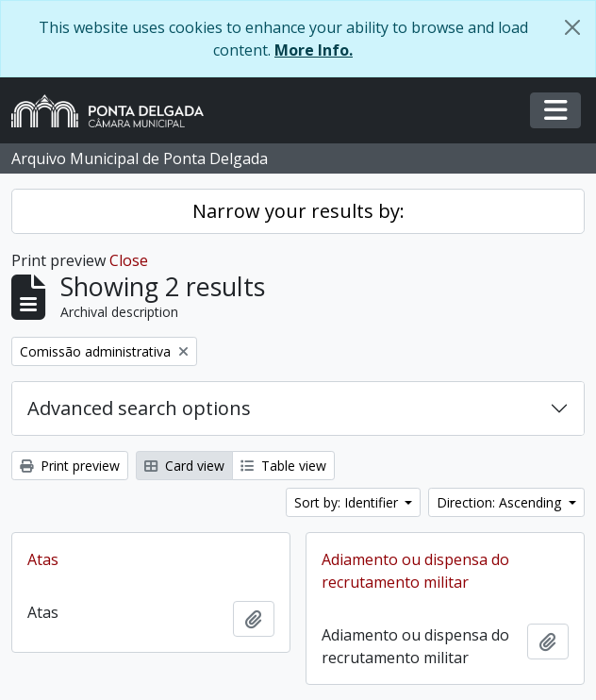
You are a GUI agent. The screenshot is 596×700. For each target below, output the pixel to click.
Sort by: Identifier (348, 502)
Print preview (70, 466)
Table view (283, 466)
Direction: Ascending (501, 502)
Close (129, 260)
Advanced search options (139, 408)
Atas (43, 559)
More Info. (314, 50)
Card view (184, 466)
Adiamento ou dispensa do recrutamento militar (415, 571)
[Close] (572, 27)
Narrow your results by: (298, 211)
